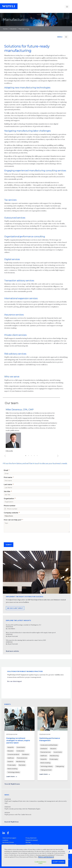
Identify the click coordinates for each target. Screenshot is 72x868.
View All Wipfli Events (12, 784)
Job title (7, 491)
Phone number (10, 506)
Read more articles (12, 651)
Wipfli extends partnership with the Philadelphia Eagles (22, 809)
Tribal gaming (60, 766)
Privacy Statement (31, 838)
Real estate (22, 765)
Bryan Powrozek (13, 636)
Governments (21, 747)
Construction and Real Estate (49, 745)
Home (5, 29)
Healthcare (11, 758)
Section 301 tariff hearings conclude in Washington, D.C (24, 625)
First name (8, 477)
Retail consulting (12, 769)
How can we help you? (13, 520)
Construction (20, 751)
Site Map (28, 842)
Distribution (26, 754)
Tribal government (46, 770)
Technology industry (14, 772)
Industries (13, 29)
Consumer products (13, 754)
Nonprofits (11, 747)
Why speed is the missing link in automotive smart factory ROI (26, 640)
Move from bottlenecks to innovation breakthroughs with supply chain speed (31, 633)
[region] (35, 856)
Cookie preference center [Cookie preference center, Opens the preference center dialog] (40, 862)
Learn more (10, 777)
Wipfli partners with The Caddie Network (18, 815)
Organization (9, 499)
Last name (8, 484)
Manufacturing (24, 29)
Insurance (10, 762)
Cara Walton (12, 629)
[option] (31, 437)
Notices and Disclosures (9, 845)
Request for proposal (32, 840)
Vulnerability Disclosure (32, 845)
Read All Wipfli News (12, 822)
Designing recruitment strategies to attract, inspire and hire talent (18, 741)
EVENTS (8, 704)
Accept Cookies (58, 862)
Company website (11, 513)
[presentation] (18, 537)
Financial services (22, 758)
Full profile (9, 457)
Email (6, 470)
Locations (5, 840)
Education (10, 751)
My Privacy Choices (8, 842)
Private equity (12, 765)
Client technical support (9, 838)
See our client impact (15, 689)
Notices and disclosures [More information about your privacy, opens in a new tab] (46, 857)
